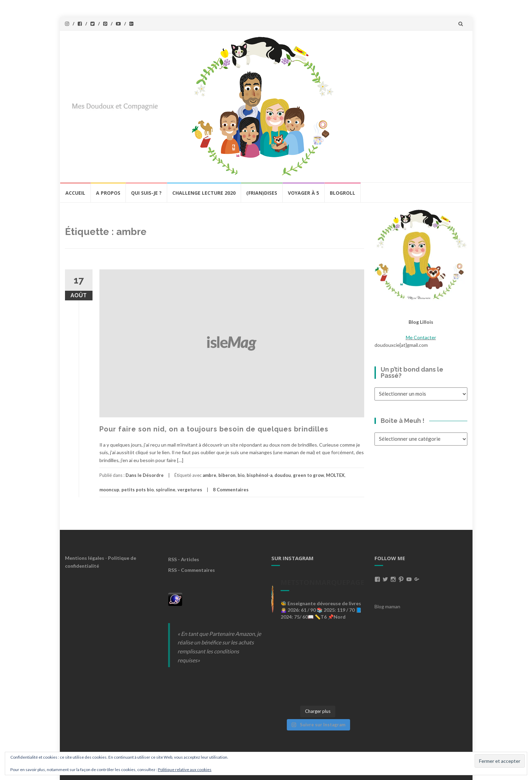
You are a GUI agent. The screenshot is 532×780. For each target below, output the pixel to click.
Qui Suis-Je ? (146, 193)
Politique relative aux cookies (185, 770)
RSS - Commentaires (192, 570)
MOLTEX (335, 475)
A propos (108, 193)
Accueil (75, 193)
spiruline (166, 490)
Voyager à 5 (303, 193)
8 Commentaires (231, 490)
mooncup (109, 490)
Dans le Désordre (145, 475)
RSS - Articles (184, 559)
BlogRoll (343, 193)
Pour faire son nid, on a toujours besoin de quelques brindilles (214, 429)
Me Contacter (421, 337)
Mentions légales (85, 558)
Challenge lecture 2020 (204, 193)
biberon (227, 475)
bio (241, 475)
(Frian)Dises (262, 193)
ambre (209, 475)
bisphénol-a (259, 475)
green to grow (308, 475)
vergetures (190, 490)
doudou (283, 475)
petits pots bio (138, 490)
